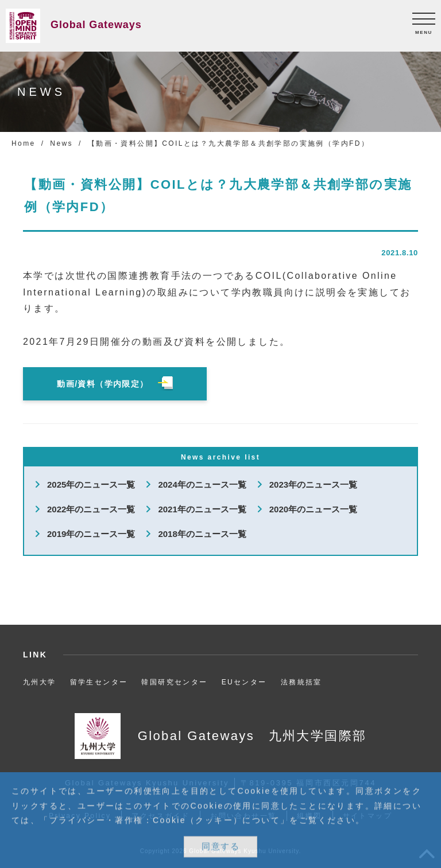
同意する (220, 847)
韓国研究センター (174, 682)
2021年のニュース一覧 (202, 509)
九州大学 (40, 682)
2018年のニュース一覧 (202, 534)
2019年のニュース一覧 (91, 534)
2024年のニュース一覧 (202, 484)
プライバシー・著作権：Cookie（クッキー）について (165, 820)
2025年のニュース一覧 (91, 484)
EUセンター (244, 682)
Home (24, 143)
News (61, 143)
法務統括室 (301, 682)
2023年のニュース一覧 (313, 484)
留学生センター (99, 682)
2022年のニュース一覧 (91, 509)
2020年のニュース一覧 (313, 509)
